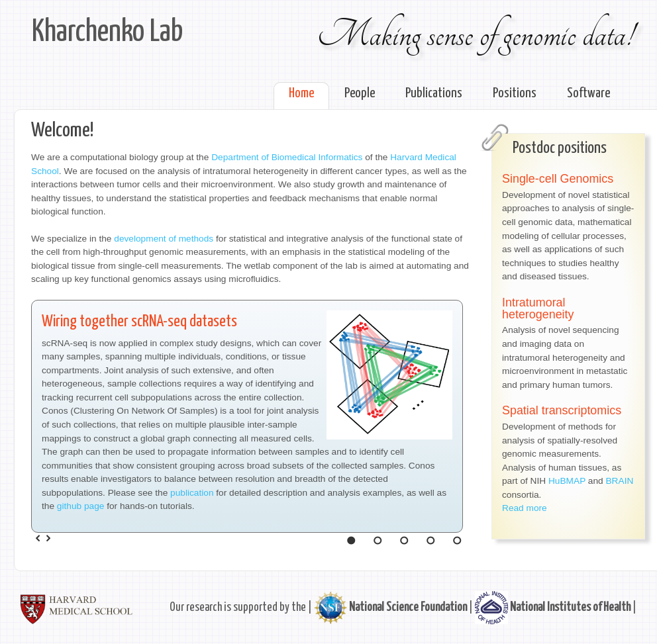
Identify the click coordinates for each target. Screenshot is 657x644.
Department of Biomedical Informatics (287, 157)
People (360, 93)
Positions (515, 93)
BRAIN (619, 481)
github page (81, 506)
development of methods (164, 239)
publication (192, 493)
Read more (525, 508)
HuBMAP (567, 481)
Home (301, 93)
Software (588, 93)
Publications (434, 93)
